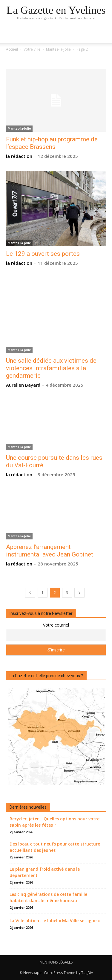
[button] (104, 35)
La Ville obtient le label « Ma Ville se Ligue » (55, 921)
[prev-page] (30, 593)
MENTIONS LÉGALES (56, 962)
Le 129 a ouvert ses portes (43, 254)
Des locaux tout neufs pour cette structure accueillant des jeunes (55, 847)
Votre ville (32, 49)
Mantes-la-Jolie (58, 49)
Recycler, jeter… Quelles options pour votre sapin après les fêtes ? (55, 822)
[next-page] (79, 593)
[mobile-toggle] (10, 35)
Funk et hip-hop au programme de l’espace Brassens (52, 143)
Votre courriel (56, 625)
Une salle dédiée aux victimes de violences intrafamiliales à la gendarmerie (51, 368)
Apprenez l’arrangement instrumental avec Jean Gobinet (50, 551)
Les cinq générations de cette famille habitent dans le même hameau (48, 897)
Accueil (12, 49)
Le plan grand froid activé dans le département (45, 872)
